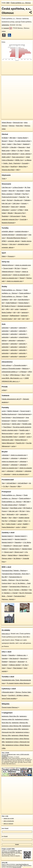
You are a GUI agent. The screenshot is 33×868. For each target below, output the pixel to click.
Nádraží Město (12, 555)
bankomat (23, 309)
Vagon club (14, 207)
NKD (18, 170)
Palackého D (7, 546)
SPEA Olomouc (15, 375)
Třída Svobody (17, 668)
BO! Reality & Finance (9, 306)
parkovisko (5, 328)
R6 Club (17, 268)
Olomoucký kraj (18, 123)
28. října (25, 665)
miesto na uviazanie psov (23, 265)
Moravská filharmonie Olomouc (16, 238)
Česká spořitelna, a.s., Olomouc (21, 3)
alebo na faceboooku (9, 821)
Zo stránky (6, 630)
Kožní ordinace (6, 365)
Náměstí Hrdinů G (7, 536)
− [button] (4, 81)
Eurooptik (25, 163)
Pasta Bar (22, 197)
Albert (15, 518)
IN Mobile (5, 138)
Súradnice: (4, 757)
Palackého (18, 542)
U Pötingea (23, 372)
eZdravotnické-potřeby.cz (10, 372)
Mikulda (10, 213)
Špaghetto (5, 216)
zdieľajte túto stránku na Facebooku (12, 851)
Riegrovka (21, 147)
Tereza (11, 141)
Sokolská (5, 659)
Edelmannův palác (8, 440)
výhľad (4, 390)
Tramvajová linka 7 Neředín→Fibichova (14, 571)
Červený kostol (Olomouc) (10, 707)
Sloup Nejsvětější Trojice (9, 437)
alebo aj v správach (8, 824)
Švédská (4, 662)
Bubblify (26, 524)
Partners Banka (23, 303)
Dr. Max (6, 375)
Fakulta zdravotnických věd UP (11, 399)
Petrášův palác (27, 424)
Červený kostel (8, 268)
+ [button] (4, 79)
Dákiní (4, 256)
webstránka (5, 25)
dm (30, 483)
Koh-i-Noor (5, 167)
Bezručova (24, 659)
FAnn (26, 521)
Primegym (11, 256)
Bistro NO (12, 191)
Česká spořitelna (24, 293)
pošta (17, 309)
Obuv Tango (17, 144)
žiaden (9, 144)
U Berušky (13, 147)
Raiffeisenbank (15, 316)
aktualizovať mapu (11, 754)
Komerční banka (7, 319)
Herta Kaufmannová (24, 414)
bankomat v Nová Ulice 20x (10, 716)
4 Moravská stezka (8, 692)
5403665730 (5, 756)
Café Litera (16, 203)
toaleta (20, 521)
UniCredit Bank (11, 483)
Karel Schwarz (6, 418)
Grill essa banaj (15, 216)
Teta (3, 483)
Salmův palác (16, 424)
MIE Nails (13, 138)
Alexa (4, 144)
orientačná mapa (21, 235)
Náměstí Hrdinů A (7, 542)
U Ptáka (20, 210)
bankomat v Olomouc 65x (20, 723)
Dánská (4, 655)
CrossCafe (23, 219)
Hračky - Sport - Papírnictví (12, 163)
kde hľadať (5, 828)
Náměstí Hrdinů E (20, 536)
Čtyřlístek (17, 194)
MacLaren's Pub (20, 213)
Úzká (3, 668)
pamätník (22, 437)
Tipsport (22, 278)
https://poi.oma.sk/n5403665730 (9, 118)
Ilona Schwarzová (18, 418)
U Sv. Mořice (27, 542)
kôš (11, 300)
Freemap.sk (23, 116)
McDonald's (5, 207)
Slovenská (21, 662)
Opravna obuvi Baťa (8, 170)
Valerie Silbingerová (8, 443)
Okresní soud (17, 546)
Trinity (4, 179)
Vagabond (26, 144)
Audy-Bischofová (23, 300)
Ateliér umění (6, 157)
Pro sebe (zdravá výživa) (22, 141)
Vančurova (12, 662)
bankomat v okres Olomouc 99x (12, 726)
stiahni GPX (5, 758)
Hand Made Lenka (16, 508)
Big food (10, 200)
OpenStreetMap (14, 116)
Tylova (9, 668)
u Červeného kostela (19, 365)
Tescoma (13, 486)
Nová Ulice (19, 126)
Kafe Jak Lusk (6, 203)
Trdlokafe (27, 200)
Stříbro (13, 151)
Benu (23, 375)
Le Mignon (28, 160)
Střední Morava (7, 123)
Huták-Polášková (11, 303)
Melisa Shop (23, 167)
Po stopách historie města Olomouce (18, 683)
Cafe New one (6, 187)
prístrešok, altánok (7, 231)
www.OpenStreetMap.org (22, 864)
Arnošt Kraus (6, 424)
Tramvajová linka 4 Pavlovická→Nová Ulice (15, 574)
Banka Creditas (7, 312)
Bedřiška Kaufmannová (9, 414)
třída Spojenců (14, 659)
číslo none (12, 244)
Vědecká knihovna (7, 265)
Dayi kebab (20, 191)
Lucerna (13, 210)
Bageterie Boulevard (8, 223)
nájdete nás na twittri (9, 818)
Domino (14, 421)
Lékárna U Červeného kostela (11, 369)
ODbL (21, 866)
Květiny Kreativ (11, 524)
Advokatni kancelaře (24, 306)
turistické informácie (21, 231)
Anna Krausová (23, 421)
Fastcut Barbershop (8, 527)
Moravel (4, 141)
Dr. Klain (20, 151)
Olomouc (12, 126)
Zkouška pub (18, 200)
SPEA (30, 372)
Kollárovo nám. (22, 655)
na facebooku (14, 850)
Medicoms (25, 369)
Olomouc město (7, 558)
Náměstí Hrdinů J (15, 549)
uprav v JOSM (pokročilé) (23, 754)
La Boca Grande (18, 187)
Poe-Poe (25, 194)
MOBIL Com (19, 160)
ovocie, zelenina (25, 154)
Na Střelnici (17, 558)
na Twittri (18, 852)
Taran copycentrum (18, 157)
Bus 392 (4, 577)
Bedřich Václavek (13, 411)
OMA (8, 3)
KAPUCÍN (5, 147)
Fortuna (24, 268)
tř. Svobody (7, 28)
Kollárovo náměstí (15, 665)
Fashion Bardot (22, 138)
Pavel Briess (7, 427)
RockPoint (14, 167)
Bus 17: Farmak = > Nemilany (18, 590)
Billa (19, 486)
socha (4, 411)
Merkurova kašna (7, 434)
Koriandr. (24, 203)
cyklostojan (5, 455)
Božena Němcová (21, 440)
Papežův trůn (20, 443)
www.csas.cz (6, 634)
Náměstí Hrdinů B (20, 539)
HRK (7, 309)
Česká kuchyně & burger (9, 197)
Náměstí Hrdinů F (7, 539)
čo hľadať (5, 836)
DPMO (4, 241)
